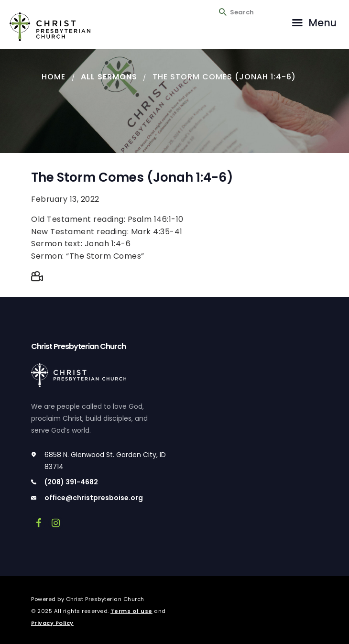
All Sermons (109, 77)
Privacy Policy (52, 623)
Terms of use (131, 611)
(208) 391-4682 (71, 482)
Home (54, 77)
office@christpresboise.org (94, 498)
